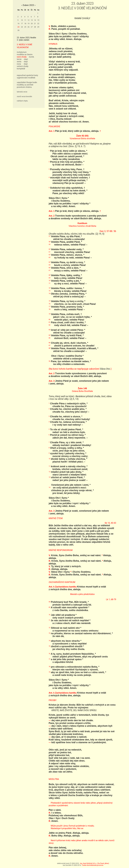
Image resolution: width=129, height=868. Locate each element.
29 (38, 27)
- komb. (31, 57)
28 (35, 27)
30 (18, 30)
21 (35, 24)
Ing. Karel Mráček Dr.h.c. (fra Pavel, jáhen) (94, 863)
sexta (19, 62)
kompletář (21, 69)
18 (25, 24)
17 (22, 24)
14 (35, 20)
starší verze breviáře (24, 96)
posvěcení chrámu (24, 87)
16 (18, 24)
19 (29, 24)
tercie (19, 59)
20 (32, 24)
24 (22, 27)
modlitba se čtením (25, 54)
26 (29, 27)
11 (25, 20)
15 (38, 20)
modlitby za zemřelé (25, 85)
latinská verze (22, 92)
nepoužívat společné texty (27, 75)
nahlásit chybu (22, 101)
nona (19, 64)
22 (38, 24)
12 (29, 20)
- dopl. (26, 59)
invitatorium (22, 52)
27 (32, 27)
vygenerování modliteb (26, 78)
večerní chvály (23, 66)
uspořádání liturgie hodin (27, 82)
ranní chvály (22, 57)
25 (25, 27)
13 (32, 20)
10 (22, 20)
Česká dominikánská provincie (93, 865)
